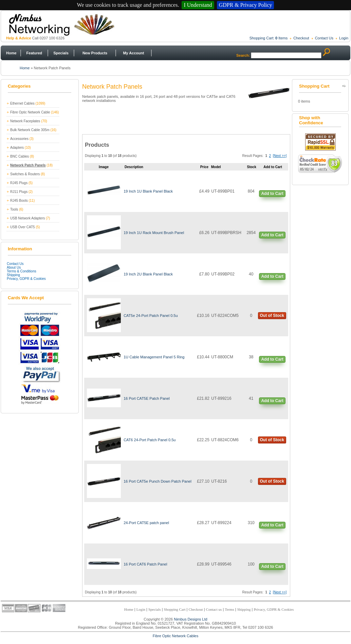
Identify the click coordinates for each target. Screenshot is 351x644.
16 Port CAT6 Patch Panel (145, 564)
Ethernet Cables (22, 103)
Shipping (13, 275)
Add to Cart (272, 194)
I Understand (198, 5)
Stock (252, 167)
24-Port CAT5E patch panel (146, 523)
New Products (95, 53)
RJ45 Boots (19, 201)
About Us (14, 267)
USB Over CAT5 (23, 227)
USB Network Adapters (27, 218)
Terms (229, 609)
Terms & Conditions (22, 271)
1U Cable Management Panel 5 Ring (154, 357)
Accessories (19, 139)
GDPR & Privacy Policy (246, 5)
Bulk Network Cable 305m (30, 130)
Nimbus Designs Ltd (190, 619)
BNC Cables (20, 156)
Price (204, 167)
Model (216, 167)
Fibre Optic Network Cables (176, 636)
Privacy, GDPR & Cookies (26, 279)
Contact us (214, 609)
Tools (14, 209)
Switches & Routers (25, 174)
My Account (133, 53)
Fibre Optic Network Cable (30, 112)
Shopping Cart (175, 609)
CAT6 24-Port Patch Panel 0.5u (150, 440)
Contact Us (324, 38)
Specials (61, 53)
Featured (34, 53)
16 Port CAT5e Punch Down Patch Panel (158, 481)
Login (344, 38)
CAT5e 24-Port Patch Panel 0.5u (151, 316)
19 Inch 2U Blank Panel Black (148, 274)
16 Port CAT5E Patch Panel (147, 398)
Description (134, 167)
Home (11, 53)
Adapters (17, 148)
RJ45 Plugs (19, 183)
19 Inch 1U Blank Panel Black (148, 191)
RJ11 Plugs (19, 192)
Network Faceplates (25, 121)
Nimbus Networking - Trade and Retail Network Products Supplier (171, 24)
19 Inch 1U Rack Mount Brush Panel (154, 233)
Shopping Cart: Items (269, 38)
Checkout (301, 38)
